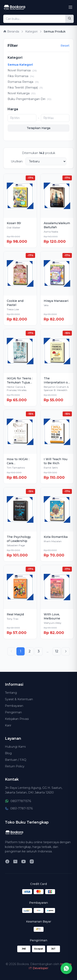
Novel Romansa (22, 70)
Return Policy (15, 766)
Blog (8, 753)
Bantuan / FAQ (16, 760)
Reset (65, 46)
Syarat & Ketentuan (19, 699)
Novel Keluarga (22, 93)
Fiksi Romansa (21, 76)
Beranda (11, 31)
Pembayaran (14, 706)
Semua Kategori (20, 65)
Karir (8, 725)
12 (57, 651)
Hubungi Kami (15, 747)
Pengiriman (13, 712)
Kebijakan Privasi (17, 719)
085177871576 (18, 801)
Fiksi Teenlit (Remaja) (25, 88)
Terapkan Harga (38, 128)
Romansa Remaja (23, 82)
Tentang (11, 693)
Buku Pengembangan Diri (29, 99)
